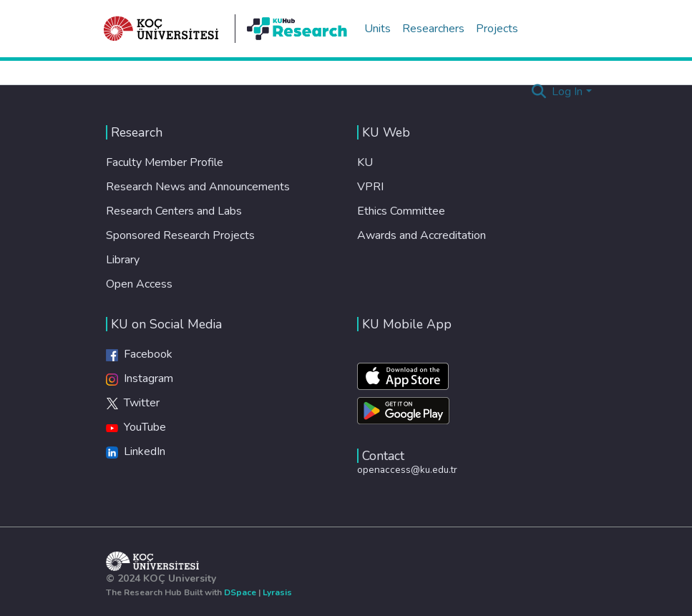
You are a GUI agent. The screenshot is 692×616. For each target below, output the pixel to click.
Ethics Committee (401, 211)
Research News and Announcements (198, 187)
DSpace (240, 592)
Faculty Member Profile (165, 162)
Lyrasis (277, 592)
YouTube (136, 427)
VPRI (370, 187)
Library (123, 260)
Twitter (133, 403)
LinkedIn (136, 451)
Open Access (139, 284)
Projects (497, 29)
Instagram (140, 378)
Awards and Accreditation (421, 235)
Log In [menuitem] (567, 92)
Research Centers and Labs (174, 211)
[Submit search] (539, 92)
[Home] (162, 29)
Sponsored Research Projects (180, 235)
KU (365, 162)
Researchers (433, 29)
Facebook (139, 354)
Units (377, 29)
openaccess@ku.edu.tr (407, 470)
